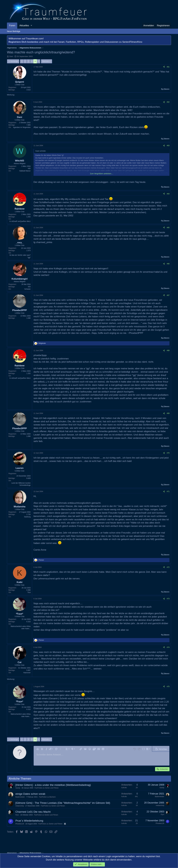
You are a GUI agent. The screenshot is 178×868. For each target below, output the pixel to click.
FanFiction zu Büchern (47, 797)
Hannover (27, 673)
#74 (168, 647)
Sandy (18, 788)
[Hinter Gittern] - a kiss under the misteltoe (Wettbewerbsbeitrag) (53, 785)
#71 (168, 491)
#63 (168, 146)
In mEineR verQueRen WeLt (20, 221)
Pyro (17, 815)
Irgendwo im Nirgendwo (22, 127)
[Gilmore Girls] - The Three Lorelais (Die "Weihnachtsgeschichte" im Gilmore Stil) (63, 803)
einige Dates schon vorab (30, 794)
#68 (168, 351)
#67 (168, 295)
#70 (168, 453)
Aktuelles (24, 26)
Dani (11, 56)
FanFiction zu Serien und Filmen (47, 788)
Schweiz (27, 289)
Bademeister (20, 797)
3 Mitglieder (42, 343)
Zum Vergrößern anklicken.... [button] (102, 174)
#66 (168, 264)
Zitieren (166, 89)
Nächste (45, 61)
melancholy (20, 806)
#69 (168, 413)
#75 (168, 687)
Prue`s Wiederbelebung (29, 821)
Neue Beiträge (14, 31)
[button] (31, 26)
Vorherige (14, 61)
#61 (168, 67)
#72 (168, 567)
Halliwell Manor (25, 171)
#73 (168, 599)
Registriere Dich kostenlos (23, 42)
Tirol (29, 592)
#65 (168, 228)
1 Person (41, 560)
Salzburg (27, 517)
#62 (168, 102)
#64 (168, 194)
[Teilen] (164, 67)
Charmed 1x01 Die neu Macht (33, 812)
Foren (12, 26)
